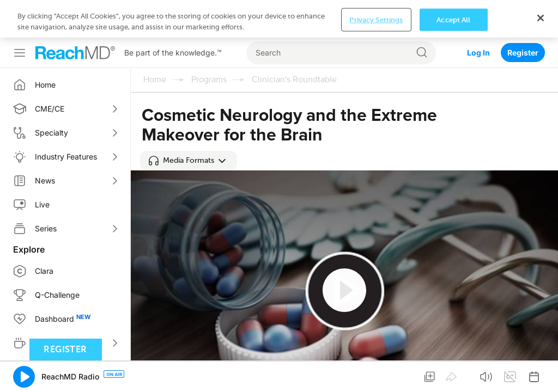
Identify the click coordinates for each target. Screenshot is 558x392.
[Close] (541, 373)
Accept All (453, 375)
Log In (478, 15)
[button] (189, 123)
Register (523, 15)
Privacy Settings (376, 375)
